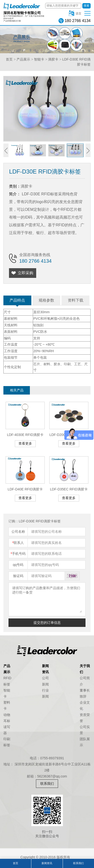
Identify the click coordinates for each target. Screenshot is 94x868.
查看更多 (25, 443)
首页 (9, 59)
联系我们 (47, 784)
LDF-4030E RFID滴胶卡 (25, 435)
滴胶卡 (53, 59)
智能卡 (39, 59)
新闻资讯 (47, 863)
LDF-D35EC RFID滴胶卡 (69, 489)
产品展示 (23, 59)
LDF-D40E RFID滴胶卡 (25, 489)
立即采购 (26, 273)
